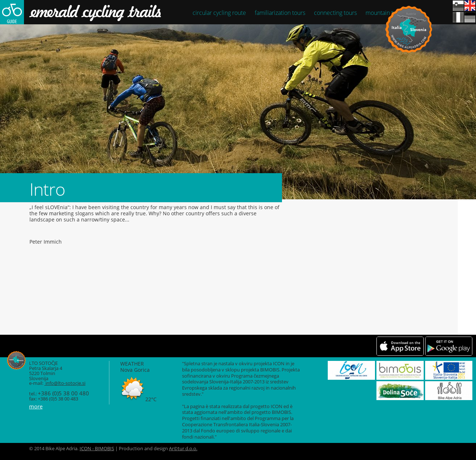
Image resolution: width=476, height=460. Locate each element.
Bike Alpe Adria (409, 29)
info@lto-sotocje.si (65, 383)
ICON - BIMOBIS (97, 449)
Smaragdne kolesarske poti (92, 12)
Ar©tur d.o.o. (183, 449)
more (36, 406)
